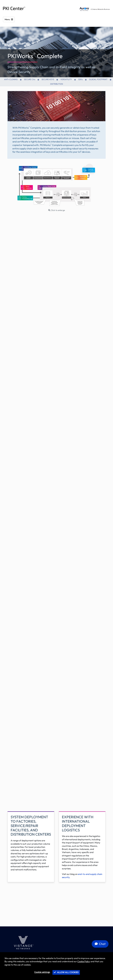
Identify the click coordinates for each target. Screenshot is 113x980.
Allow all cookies (66, 972)
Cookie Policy (84, 961)
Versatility (66, 79)
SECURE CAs (30, 79)
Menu (7, 19)
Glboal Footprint (98, 79)
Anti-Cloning (11, 79)
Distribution (57, 84)
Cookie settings (42, 972)
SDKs (80, 79)
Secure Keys (48, 79)
